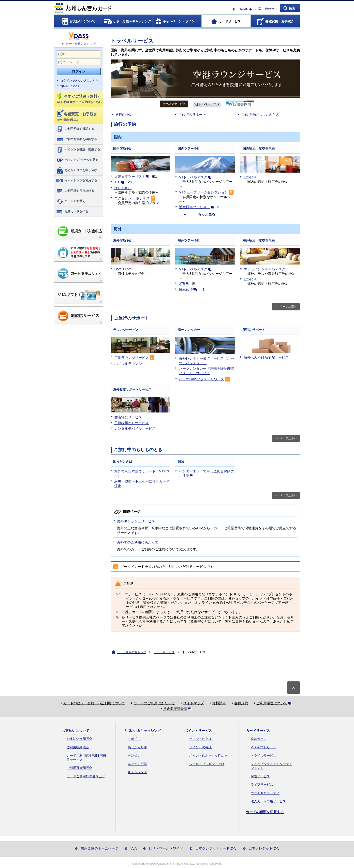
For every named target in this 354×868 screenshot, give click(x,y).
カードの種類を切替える (265, 812)
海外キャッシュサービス (136, 521)
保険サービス (260, 776)
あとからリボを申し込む (77, 170)
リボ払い (134, 739)
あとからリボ (137, 747)
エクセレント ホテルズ (132, 198)
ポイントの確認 (200, 747)
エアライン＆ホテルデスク (265, 269)
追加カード (259, 739)
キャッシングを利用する (77, 181)
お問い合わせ (265, 9)
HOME (243, 9)
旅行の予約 (124, 115)
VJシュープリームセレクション (203, 192)
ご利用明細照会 (78, 747)
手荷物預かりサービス (132, 423)
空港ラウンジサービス (132, 358)
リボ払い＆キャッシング (142, 731)
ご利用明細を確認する (75, 129)
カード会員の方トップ (81, 44)
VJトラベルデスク (196, 177)
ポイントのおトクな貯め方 (208, 756)
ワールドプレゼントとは (207, 764)
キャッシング (137, 772)
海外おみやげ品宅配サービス (266, 357)
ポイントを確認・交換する (78, 150)
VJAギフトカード (263, 747)
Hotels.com (123, 188)
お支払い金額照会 (79, 739)
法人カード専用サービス (268, 801)
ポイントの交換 (200, 739)
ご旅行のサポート (192, 115)
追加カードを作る (72, 212)
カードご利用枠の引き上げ (86, 776)
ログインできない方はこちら (79, 81)
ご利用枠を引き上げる (75, 191)
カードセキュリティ (265, 793)
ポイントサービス (198, 731)
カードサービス (164, 652)
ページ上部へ (288, 307)
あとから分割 (137, 764)
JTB (120, 182)
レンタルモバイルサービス (135, 428)
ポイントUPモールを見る (77, 160)
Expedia (250, 177)
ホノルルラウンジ (128, 364)
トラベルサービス (264, 756)
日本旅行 (189, 290)
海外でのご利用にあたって (138, 542)
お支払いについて (75, 731)
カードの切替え (71, 201)
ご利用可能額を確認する (77, 139)
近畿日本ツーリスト (133, 177)
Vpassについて (70, 86)
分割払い (134, 756)
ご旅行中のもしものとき (260, 115)
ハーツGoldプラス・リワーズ (202, 379)
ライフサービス (262, 785)
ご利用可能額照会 (79, 768)
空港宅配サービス (128, 417)
